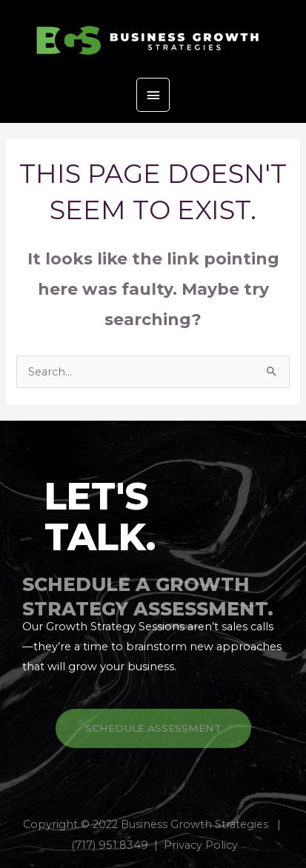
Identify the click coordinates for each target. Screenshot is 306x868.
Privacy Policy (201, 845)
